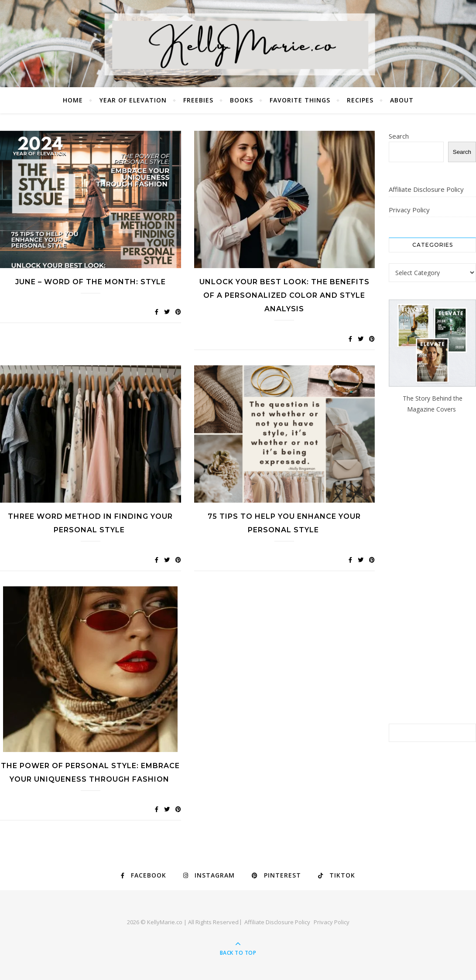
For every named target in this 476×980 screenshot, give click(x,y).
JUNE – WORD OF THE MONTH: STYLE (91, 282)
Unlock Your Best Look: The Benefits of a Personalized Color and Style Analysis (284, 295)
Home (73, 100)
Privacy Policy (409, 210)
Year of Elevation (133, 100)
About (402, 100)
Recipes (360, 100)
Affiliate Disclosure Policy (426, 189)
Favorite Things (300, 100)
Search (399, 136)
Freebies (198, 100)
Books (241, 100)
